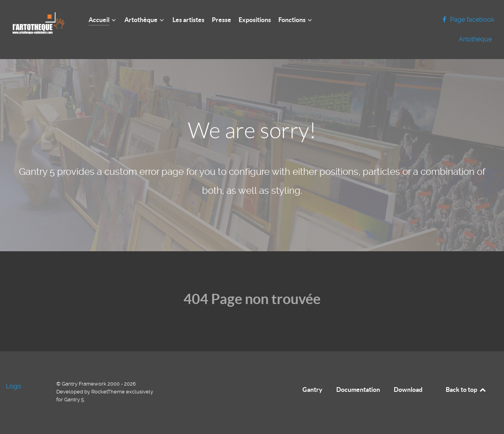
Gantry (312, 389)
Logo (14, 386)
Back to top (466, 389)
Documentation (358, 389)
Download (408, 389)
